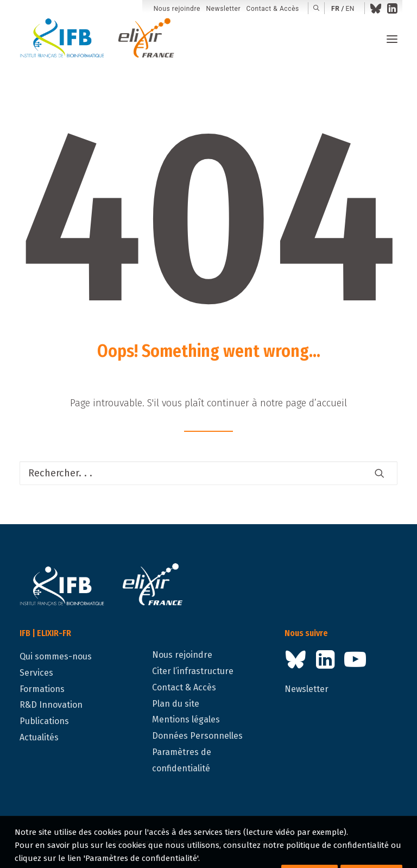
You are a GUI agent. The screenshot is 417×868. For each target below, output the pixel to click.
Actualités (39, 737)
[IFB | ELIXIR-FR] (101, 39)
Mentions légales (186, 719)
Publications (44, 721)
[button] (316, 8)
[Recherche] (208, 473)
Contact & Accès (273, 9)
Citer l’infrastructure (193, 671)
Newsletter (223, 9)
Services (36, 673)
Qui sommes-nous (56, 656)
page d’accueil (316, 403)
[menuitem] (177, 9)
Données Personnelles (197, 736)
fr (335, 9)
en (350, 9)
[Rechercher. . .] (208, 473)
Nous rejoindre (177, 9)
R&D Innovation (51, 705)
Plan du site (176, 704)
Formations (42, 689)
